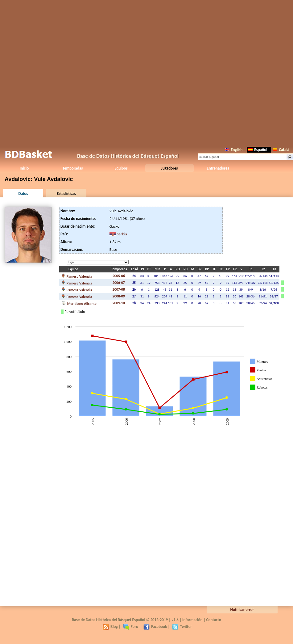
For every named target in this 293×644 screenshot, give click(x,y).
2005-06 (119, 276)
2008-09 (119, 296)
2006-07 (119, 283)
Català (281, 150)
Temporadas (73, 168)
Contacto (214, 620)
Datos (23, 194)
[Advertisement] (146, 72)
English (234, 150)
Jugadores (170, 168)
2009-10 (119, 303)
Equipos (121, 168)
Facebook (155, 627)
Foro (131, 627)
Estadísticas (66, 194)
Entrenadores (218, 168)
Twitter (182, 627)
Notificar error (242, 610)
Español (258, 150)
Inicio (24, 168)
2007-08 (119, 289)
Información (192, 620)
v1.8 (175, 620)
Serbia (122, 234)
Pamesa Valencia (77, 276)
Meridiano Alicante (79, 303)
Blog (110, 627)
